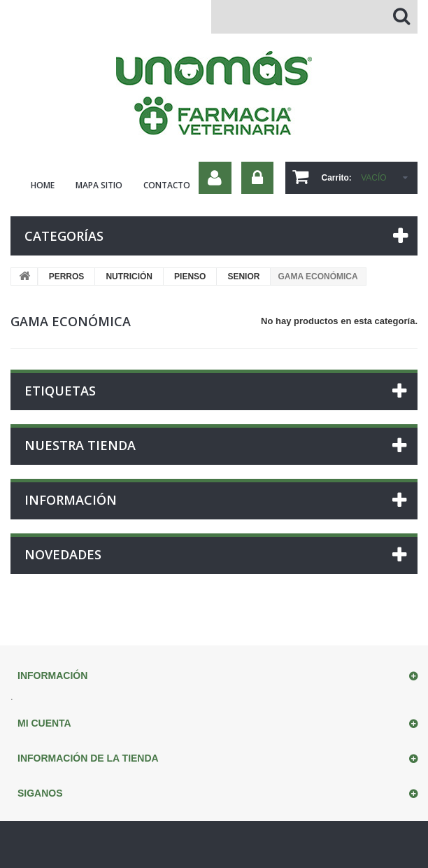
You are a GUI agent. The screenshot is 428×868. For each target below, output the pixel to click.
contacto (167, 185)
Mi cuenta (44, 723)
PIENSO (190, 276)
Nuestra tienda (80, 445)
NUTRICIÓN (129, 276)
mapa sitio (99, 185)
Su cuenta (215, 178)
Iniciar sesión (257, 178)
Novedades (63, 554)
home (43, 185)
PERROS (67, 276)
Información (71, 500)
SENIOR (243, 276)
